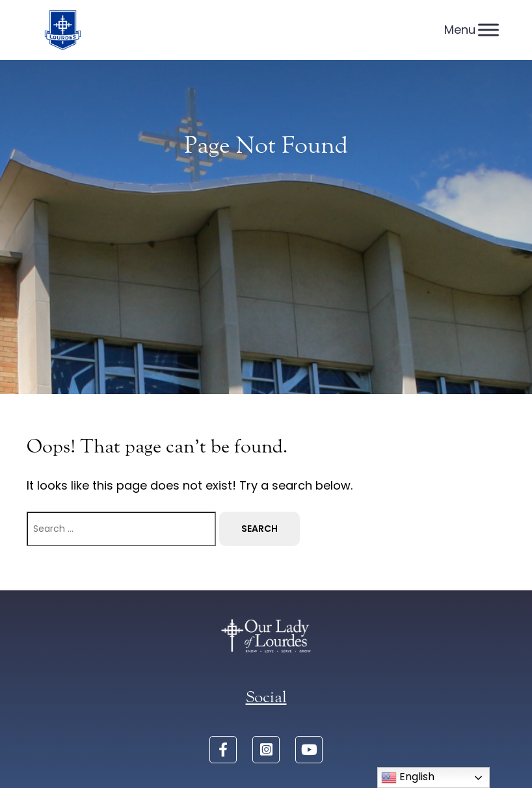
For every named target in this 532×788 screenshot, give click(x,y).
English (408, 777)
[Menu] (488, 30)
